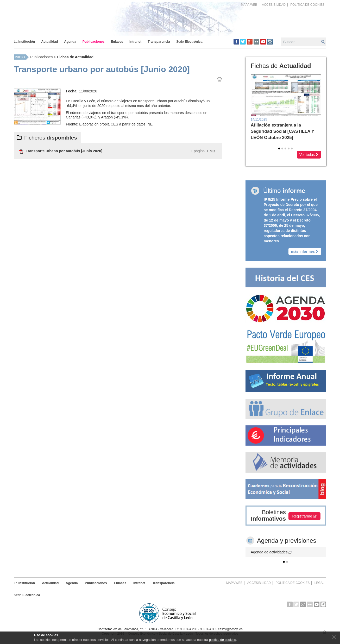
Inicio (20, 57)
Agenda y (287, 541)
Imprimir (219, 79)
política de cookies (223, 640)
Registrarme (305, 516)
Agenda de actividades (271, 552)
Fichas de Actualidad (75, 57)
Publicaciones (41, 57)
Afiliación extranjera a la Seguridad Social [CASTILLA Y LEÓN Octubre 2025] (282, 131)
